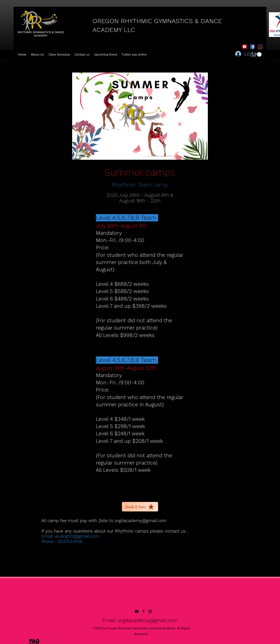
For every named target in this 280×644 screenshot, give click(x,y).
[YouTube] (244, 47)
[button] (134, 54)
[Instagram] (260, 47)
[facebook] (143, 611)
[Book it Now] (140, 507)
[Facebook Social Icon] (252, 47)
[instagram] (150, 611)
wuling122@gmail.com (77, 536)
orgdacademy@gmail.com (141, 521)
